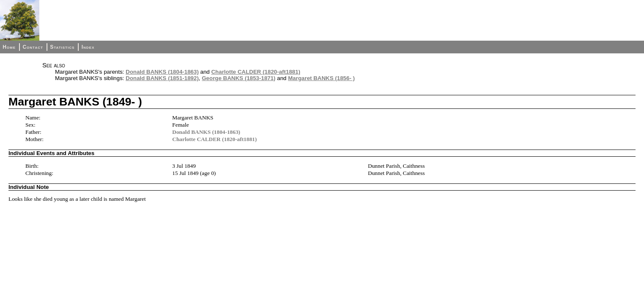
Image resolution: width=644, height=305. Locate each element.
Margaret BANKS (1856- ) (322, 78)
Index (88, 47)
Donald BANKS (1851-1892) (162, 78)
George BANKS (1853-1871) (239, 78)
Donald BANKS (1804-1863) (162, 72)
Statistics (62, 47)
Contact (33, 47)
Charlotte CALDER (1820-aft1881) (256, 72)
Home (9, 47)
